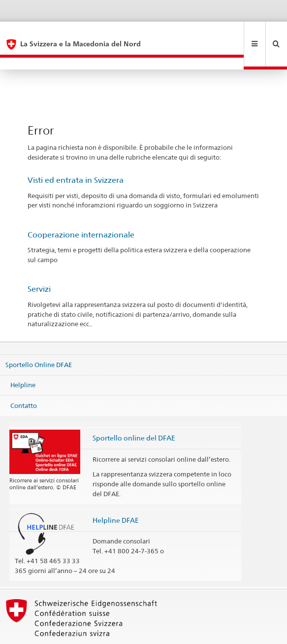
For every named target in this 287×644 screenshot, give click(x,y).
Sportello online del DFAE (134, 414)
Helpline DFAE (116, 496)
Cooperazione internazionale (81, 211)
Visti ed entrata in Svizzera (76, 156)
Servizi (39, 265)
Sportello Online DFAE (39, 340)
